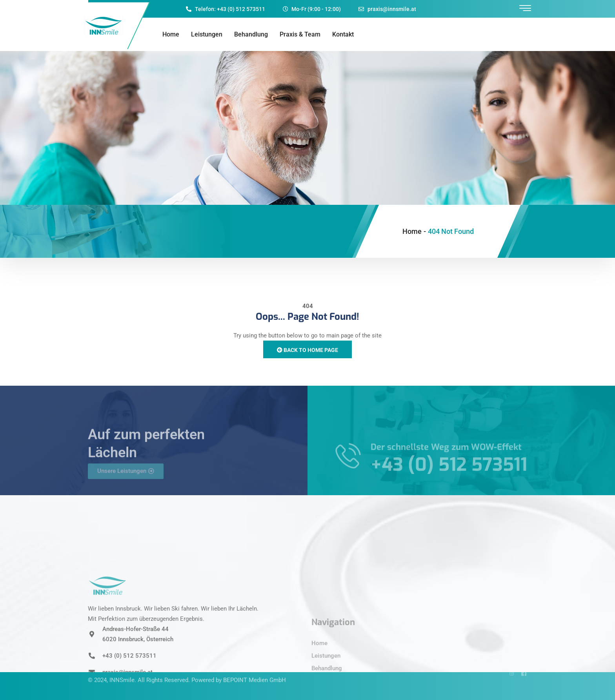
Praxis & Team (300, 34)
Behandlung (251, 34)
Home (171, 34)
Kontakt (343, 34)
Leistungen (207, 34)
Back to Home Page (307, 350)
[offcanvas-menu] (525, 8)
